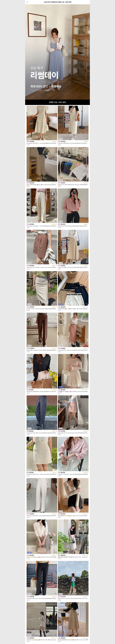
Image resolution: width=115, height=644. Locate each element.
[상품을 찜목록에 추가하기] (55, 138)
